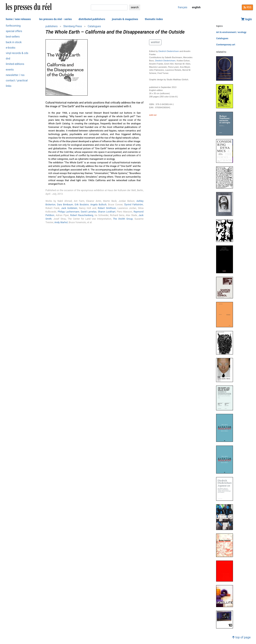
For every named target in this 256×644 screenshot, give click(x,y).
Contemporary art (226, 45)
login (246, 19)
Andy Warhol (61, 222)
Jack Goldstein (69, 208)
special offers (14, 31)
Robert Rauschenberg (82, 215)
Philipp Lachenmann (69, 212)
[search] (109, 7)
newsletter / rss (15, 75)
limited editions (15, 64)
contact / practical (17, 81)
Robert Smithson (107, 208)
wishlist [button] (155, 42)
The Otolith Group (123, 219)
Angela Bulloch (98, 205)
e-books (11, 48)
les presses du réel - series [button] (56, 19)
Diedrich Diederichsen (169, 51)
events (10, 70)
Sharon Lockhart (107, 212)
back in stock (14, 42)
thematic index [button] (154, 19)
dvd (8, 59)
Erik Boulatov (82, 205)
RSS (247, 7)
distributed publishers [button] (92, 19)
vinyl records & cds (17, 53)
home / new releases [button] (18, 19)
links (9, 86)
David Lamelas (89, 212)
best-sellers (13, 37)
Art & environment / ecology (231, 32)
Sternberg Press (73, 26)
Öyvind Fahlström (134, 205)
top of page (241, 637)
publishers (52, 26)
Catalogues (94, 26)
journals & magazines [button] (125, 19)
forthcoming (13, 26)
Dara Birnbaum (65, 205)
